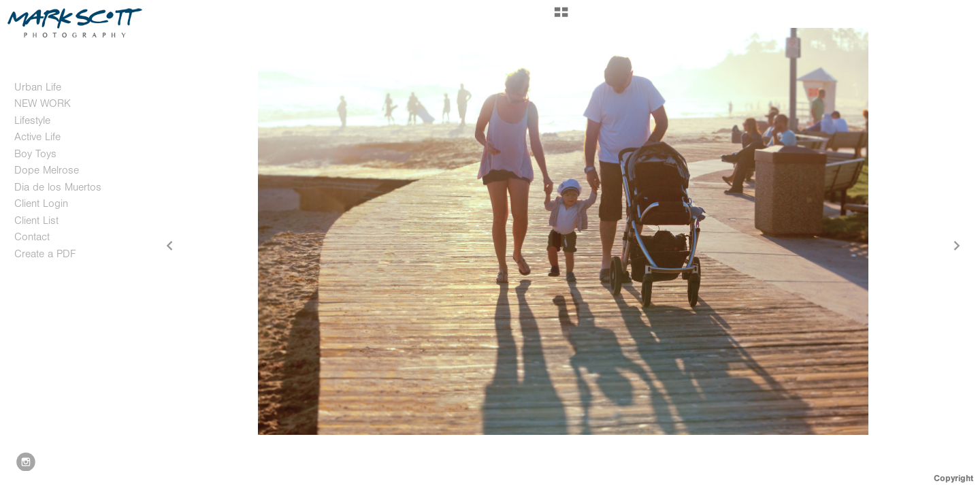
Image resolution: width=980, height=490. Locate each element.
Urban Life (38, 87)
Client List (36, 220)
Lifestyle (32, 120)
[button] (561, 17)
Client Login (41, 203)
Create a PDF (45, 254)
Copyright (953, 478)
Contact (32, 237)
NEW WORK (43, 103)
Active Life (37, 137)
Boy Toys (35, 154)
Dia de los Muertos (58, 187)
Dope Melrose (47, 170)
